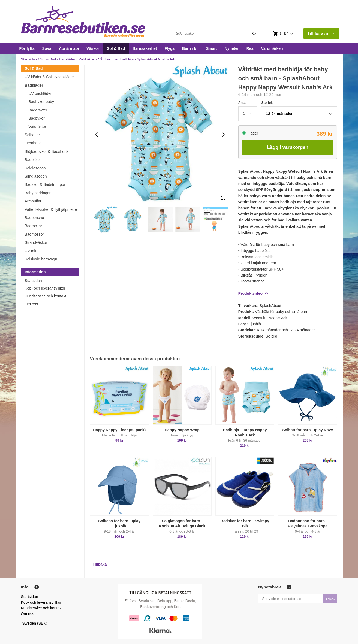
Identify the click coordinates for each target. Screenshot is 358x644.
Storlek (267, 103)
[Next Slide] (223, 135)
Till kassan (321, 34)
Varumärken (272, 48)
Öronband (33, 143)
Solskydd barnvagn (41, 259)
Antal (243, 103)
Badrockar (34, 226)
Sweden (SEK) (35, 623)
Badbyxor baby (41, 102)
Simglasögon (36, 176)
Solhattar (32, 135)
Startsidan (29, 59)
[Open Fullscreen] (223, 198)
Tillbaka (100, 564)
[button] (104, 220)
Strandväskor (36, 242)
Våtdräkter (87, 59)
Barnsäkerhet (145, 48)
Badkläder (67, 59)
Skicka (330, 599)
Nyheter (232, 48)
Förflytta (27, 48)
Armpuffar (33, 201)
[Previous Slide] (97, 135)
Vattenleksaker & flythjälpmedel (51, 209)
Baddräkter (38, 110)
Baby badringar (38, 193)
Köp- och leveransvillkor (45, 288)
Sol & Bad (116, 48)
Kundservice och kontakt (46, 296)
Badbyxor (37, 118)
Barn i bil (190, 48)
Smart (212, 48)
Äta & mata (69, 48)
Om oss (31, 304)
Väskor (93, 48)
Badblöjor (33, 160)
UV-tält (31, 251)
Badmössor (34, 234)
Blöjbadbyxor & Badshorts (47, 151)
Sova (47, 48)
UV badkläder (40, 93)
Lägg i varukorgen (288, 147)
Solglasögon (35, 168)
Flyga (169, 48)
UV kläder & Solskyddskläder (49, 77)
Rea (250, 48)
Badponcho (34, 218)
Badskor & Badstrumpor (45, 184)
